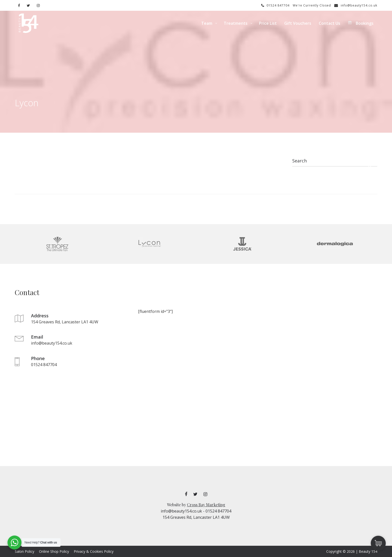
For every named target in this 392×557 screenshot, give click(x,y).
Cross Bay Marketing (206, 505)
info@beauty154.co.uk (356, 5)
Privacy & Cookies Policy (94, 551)
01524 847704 (275, 5)
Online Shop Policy (54, 551)
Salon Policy (24, 551)
